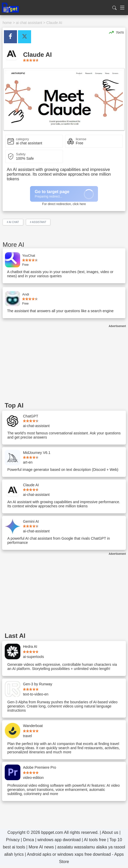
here (83, 204)
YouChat (29, 256)
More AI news (41, 847)
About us (110, 832)
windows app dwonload (59, 840)
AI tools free (95, 840)
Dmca (28, 840)
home (7, 23)
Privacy (13, 840)
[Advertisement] (64, 364)
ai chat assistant (29, 23)
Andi (26, 294)
